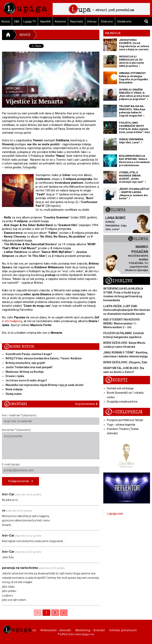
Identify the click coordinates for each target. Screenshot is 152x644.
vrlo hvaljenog (13, 321)
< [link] (38, 613)
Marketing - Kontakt (90, 630)
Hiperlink (45, 21)
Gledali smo (124, 21)
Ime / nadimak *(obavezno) (51, 419)
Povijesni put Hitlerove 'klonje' (125, 420)
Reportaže (77, 21)
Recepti (116, 380)
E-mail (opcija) (51, 468)
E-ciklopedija (124, 412)
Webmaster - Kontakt (56, 630)
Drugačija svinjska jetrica (122, 402)
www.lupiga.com (85, 634)
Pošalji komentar (20, 481)
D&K (17, 21)
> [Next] (64, 613)
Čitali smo (107, 21)
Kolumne (60, 21)
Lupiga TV (30, 21)
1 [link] (46, 613)
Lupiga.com (115, 514)
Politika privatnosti (123, 630)
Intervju (92, 21)
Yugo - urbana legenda (121, 425)
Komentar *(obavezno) (51, 444)
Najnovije (113, 33)
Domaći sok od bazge (120, 388)
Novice (25, 35)
